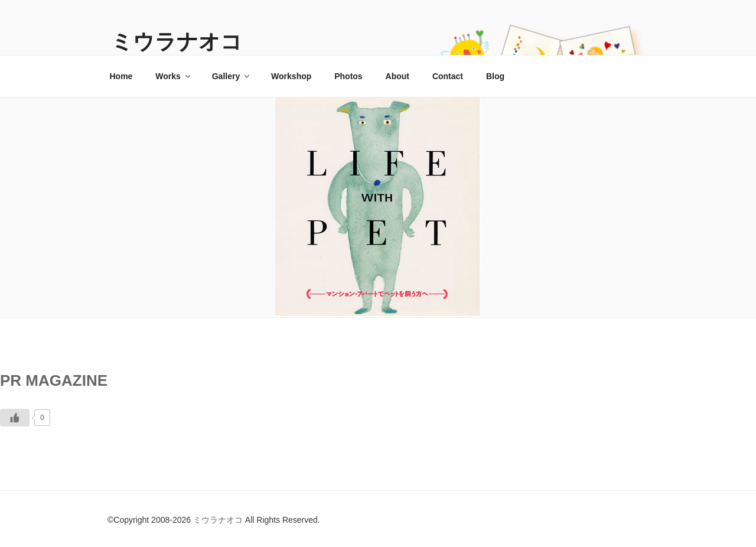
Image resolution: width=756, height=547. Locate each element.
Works (174, 76)
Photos (348, 76)
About (397, 76)
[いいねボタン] (15, 418)
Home (121, 76)
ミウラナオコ (177, 42)
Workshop (291, 76)
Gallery (232, 76)
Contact (448, 76)
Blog (495, 76)
